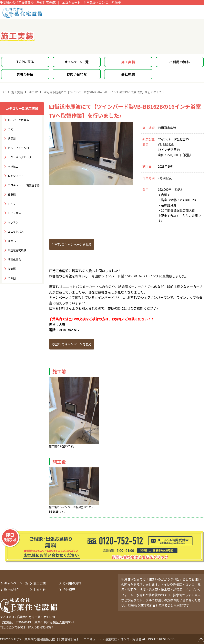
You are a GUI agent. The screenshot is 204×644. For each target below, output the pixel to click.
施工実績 (40, 583)
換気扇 (12, 269)
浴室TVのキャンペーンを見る (72, 244)
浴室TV (12, 241)
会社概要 (69, 590)
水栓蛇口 (13, 166)
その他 (12, 278)
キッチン (13, 222)
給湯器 (12, 138)
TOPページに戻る (18, 120)
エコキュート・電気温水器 (24, 185)
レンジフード (16, 176)
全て (10, 129)
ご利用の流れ (72, 583)
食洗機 (12, 194)
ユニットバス (16, 231)
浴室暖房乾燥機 (17, 250)
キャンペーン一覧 (16, 583)
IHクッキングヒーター (21, 157)
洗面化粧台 (14, 259)
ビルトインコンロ (18, 148)
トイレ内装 (14, 213)
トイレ (12, 204)
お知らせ (40, 590)
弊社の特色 (12, 590)
